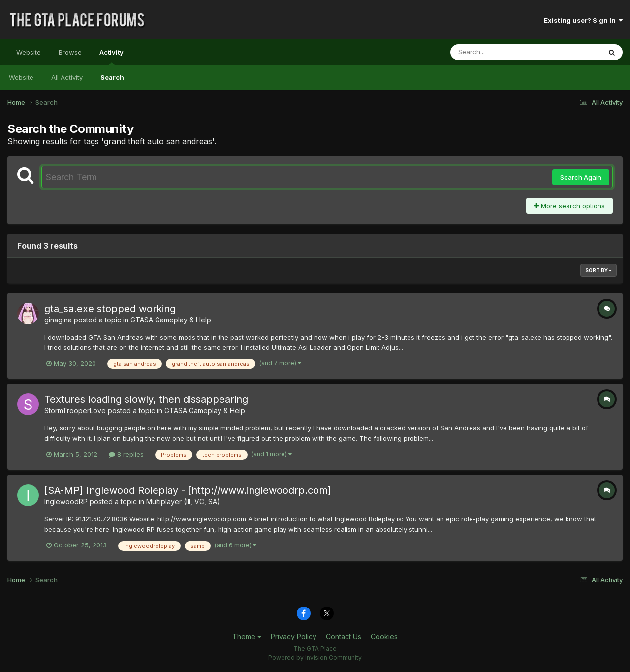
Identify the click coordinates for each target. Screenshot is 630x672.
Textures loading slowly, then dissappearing (146, 399)
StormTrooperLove (75, 410)
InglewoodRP (66, 501)
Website (29, 52)
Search (112, 77)
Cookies (384, 636)
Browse (70, 52)
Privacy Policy (294, 636)
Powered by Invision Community (315, 657)
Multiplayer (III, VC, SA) (183, 501)
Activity (111, 57)
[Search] (499, 52)
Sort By (598, 270)
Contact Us (344, 636)
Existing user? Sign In (583, 20)
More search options (569, 206)
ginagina (58, 320)
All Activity (67, 77)
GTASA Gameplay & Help (171, 320)
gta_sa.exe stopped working (110, 309)
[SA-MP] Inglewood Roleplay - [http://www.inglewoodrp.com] (188, 490)
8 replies (126, 454)
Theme (247, 636)
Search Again (581, 177)
